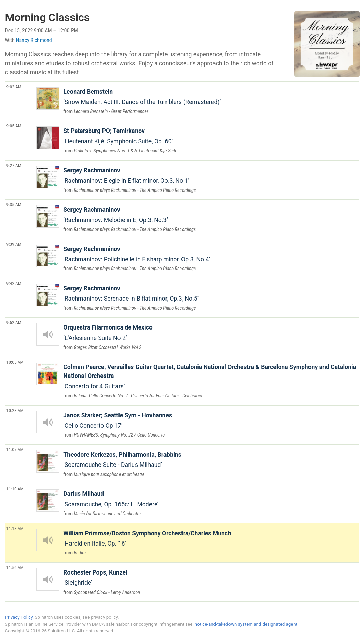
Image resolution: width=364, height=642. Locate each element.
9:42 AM (14, 283)
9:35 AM (14, 204)
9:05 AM (14, 126)
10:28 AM (15, 410)
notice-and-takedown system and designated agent (246, 624)
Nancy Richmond (34, 40)
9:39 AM (14, 244)
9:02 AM (14, 87)
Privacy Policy (19, 617)
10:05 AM (15, 362)
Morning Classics (48, 17)
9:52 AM (14, 322)
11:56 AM (15, 567)
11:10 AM (15, 489)
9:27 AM (14, 165)
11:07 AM (15, 449)
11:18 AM (15, 528)
